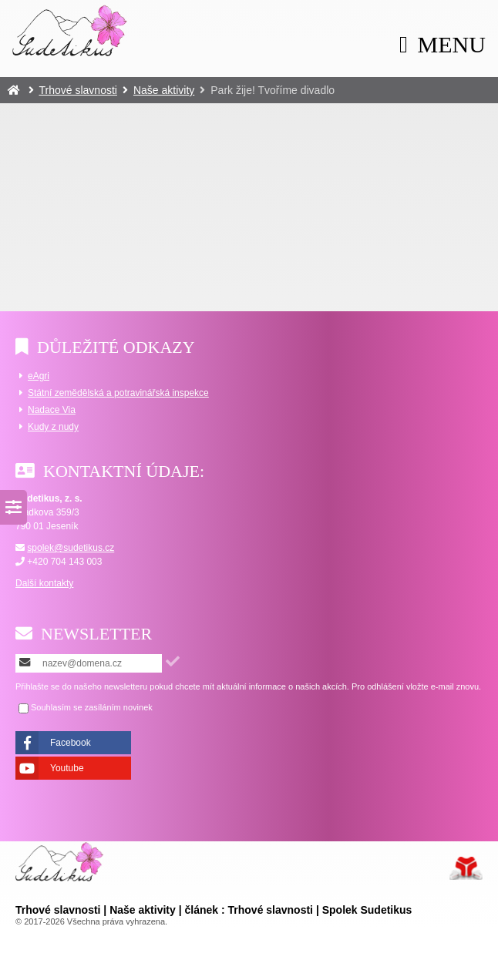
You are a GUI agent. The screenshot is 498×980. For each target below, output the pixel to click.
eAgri (39, 376)
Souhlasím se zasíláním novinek (92, 708)
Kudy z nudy (53, 427)
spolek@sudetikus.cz (71, 548)
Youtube (67, 768)
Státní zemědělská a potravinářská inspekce (118, 393)
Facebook (71, 743)
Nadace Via (52, 410)
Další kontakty (44, 583)
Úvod (70, 30)
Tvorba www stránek (466, 868)
